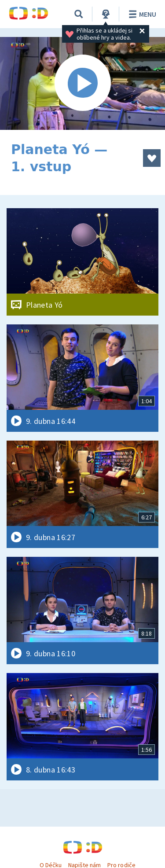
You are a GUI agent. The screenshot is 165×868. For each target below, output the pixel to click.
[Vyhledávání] (79, 14)
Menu (141, 14)
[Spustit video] (82, 83)
